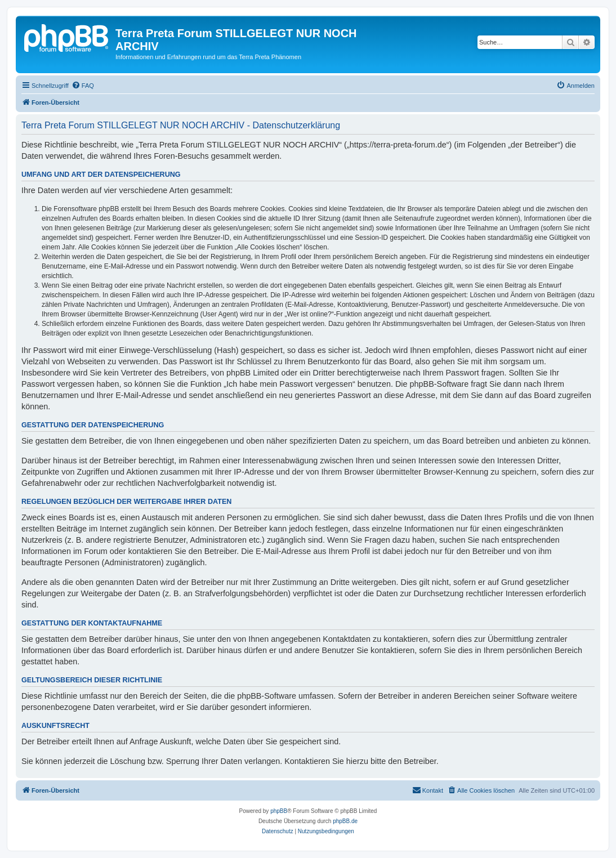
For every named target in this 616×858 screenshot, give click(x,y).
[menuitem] (83, 86)
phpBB (279, 811)
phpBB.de (345, 821)
